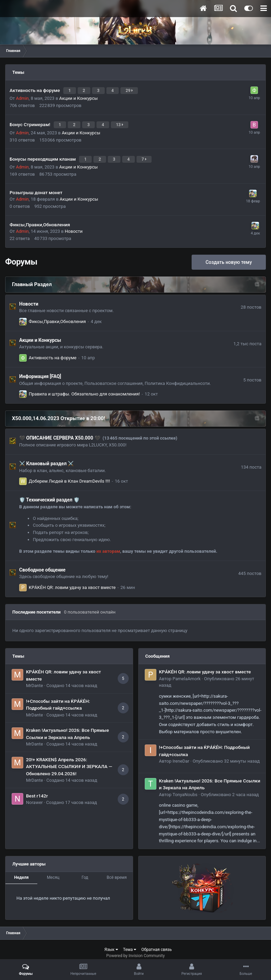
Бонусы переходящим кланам (43, 154)
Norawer (34, 796)
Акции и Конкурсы (79, 96)
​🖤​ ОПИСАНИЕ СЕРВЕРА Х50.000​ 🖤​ (60, 432)
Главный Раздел (32, 278)
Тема (130, 943)
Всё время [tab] (117, 871)
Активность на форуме (35, 89)
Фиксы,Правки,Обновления (40, 218)
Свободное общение (42, 563)
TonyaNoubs (185, 788)
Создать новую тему (229, 256)
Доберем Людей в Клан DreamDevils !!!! (69, 475)
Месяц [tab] (53, 871)
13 (121, 122)
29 (131, 90)
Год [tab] (85, 871)
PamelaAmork (186, 672)
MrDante (35, 679)
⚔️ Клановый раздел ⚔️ (46, 457)
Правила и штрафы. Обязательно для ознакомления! (84, 388)
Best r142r (37, 789)
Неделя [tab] (21, 871)
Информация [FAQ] (40, 370)
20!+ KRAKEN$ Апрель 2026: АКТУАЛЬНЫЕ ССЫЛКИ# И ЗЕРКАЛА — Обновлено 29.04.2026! (69, 760)
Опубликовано (226, 755)
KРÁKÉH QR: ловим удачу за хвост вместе (72, 581)
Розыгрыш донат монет (36, 186)
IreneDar (181, 755)
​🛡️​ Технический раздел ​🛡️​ (49, 494)
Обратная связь (157, 943)
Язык (111, 943)
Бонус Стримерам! (30, 121)
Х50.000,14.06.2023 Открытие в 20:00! (59, 412)
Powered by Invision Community (136, 950)
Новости (74, 225)
